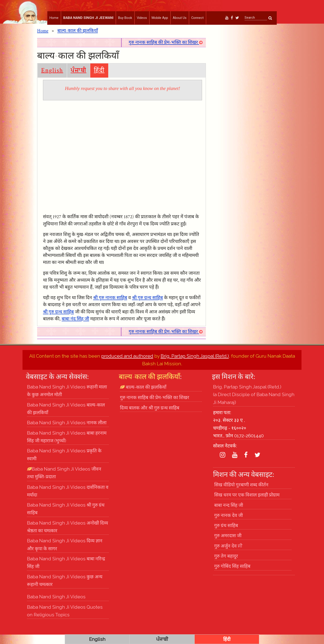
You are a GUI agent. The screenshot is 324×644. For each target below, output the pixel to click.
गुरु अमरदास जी (228, 545)
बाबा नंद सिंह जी (75, 328)
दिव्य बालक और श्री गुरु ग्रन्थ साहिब (150, 417)
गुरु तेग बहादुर (226, 565)
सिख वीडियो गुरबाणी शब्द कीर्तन (241, 494)
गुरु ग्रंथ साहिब (226, 535)
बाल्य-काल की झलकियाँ (78, 40)
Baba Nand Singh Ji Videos (56, 606)
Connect (197, 18)
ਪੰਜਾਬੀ (79, 80)
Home (54, 18)
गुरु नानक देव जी (228, 525)
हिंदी (99, 80)
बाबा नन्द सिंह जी (229, 514)
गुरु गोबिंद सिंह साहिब (232, 576)
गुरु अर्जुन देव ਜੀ (228, 555)
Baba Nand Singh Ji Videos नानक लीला (67, 432)
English (52, 80)
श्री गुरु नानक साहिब (110, 307)
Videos (142, 18)
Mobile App (160, 18)
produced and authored (127, 365)
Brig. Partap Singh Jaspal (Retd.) (195, 365)
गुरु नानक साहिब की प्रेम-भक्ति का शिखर (166, 52)
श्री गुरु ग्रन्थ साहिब (147, 307)
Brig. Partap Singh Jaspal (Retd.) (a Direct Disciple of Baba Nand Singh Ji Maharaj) (254, 404)
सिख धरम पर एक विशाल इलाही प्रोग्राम (247, 504)
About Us (180, 18)
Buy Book (125, 18)
